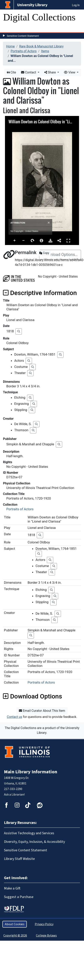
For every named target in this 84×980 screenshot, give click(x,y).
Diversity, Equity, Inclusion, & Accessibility (34, 842)
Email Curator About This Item (42, 711)
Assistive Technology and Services (29, 833)
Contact (29, 72)
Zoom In (15, 241)
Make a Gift (12, 888)
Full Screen (68, 241)
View (70, 72)
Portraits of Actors (24, 51)
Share (51, 72)
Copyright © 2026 (15, 936)
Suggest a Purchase (19, 897)
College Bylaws (46, 936)
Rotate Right (33, 241)
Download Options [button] (32, 696)
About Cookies (15, 924)
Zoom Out (24, 241)
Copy (44, 253)
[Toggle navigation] (9, 28)
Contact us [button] (15, 717)
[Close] (49, 223)
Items (45, 51)
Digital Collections (39, 17)
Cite (12, 72)
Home (10, 46)
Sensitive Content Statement (23, 36)
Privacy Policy (44, 924)
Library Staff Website (19, 859)
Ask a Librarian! (14, 795)
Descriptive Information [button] (40, 293)
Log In (76, 5)
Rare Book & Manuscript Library (41, 46)
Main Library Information (31, 772)
